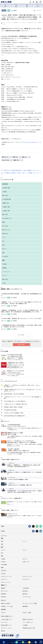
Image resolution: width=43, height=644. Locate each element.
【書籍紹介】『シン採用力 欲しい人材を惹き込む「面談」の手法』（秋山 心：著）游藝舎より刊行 (22, 386)
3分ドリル (25, 559)
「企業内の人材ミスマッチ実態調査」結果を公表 (15, 404)
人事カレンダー (26, 562)
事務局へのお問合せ (6, 604)
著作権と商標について (6, 625)
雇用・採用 (5, 195)
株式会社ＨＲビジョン (22, 640)
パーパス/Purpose (22, 23)
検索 (30, 3)
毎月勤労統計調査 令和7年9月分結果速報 (14, 394)
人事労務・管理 (6, 188)
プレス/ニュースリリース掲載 (30, 604)
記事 (27, 6)
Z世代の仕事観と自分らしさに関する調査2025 (15, 401)
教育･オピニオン (6, 230)
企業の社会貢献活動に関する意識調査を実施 (14, 416)
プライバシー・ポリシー (7, 628)
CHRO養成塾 (4, 565)
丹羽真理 (16, 23)
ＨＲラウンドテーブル (6, 577)
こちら (12, 139)
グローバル (5, 234)
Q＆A (16, 6)
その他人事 (5, 256)
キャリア (5, 276)
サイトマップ (4, 622)
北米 (3, 241)
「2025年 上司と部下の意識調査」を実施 (14, 413)
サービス (3, 550)
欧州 (3, 245)
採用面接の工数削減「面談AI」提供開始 (13, 407)
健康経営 (3, 588)
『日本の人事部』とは (6, 620)
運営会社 (3, 631)
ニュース (38, 6)
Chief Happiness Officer (32, 23)
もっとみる (21, 335)
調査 (3, 253)
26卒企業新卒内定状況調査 (10, 410)
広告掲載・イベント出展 (7, 606)
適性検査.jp (4, 594)
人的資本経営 (26, 588)
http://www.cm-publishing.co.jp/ (31, 142)
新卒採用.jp (25, 591)
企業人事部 (5, 184)
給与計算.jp (4, 597)
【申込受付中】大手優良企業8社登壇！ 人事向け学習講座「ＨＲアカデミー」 (21, 170)
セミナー (5, 6)
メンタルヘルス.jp (27, 597)
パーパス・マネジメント (8, 23)
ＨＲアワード (4, 579)
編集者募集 (25, 606)
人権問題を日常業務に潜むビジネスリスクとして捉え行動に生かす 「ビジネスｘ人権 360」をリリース (23, 390)
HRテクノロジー (5, 591)
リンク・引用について (28, 622)
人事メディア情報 (27, 613)
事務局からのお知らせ (28, 620)
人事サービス (6, 203)
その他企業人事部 (7, 199)
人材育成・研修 (6, 211)
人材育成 (5, 192)
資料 (2, 553)
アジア (4, 237)
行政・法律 (5, 226)
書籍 (9, 11)
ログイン (34, 3)
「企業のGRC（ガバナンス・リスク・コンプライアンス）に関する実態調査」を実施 (23, 398)
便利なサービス (22, 341)
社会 (3, 222)
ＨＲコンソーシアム (6, 582)
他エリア (5, 249)
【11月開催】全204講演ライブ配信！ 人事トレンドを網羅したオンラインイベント (21, 174)
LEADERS (3, 562)
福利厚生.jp (25, 594)
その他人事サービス (7, 218)
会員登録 (37, 3)
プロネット (4, 613)
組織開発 (5, 268)
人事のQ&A (4, 571)
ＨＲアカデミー (26, 579)
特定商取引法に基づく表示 (29, 628)
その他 (4, 283)
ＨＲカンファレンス (27, 577)
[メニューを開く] (41, 2)
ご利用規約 (25, 625)
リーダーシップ (6, 272)
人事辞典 (3, 559)
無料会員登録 (21, 345)
